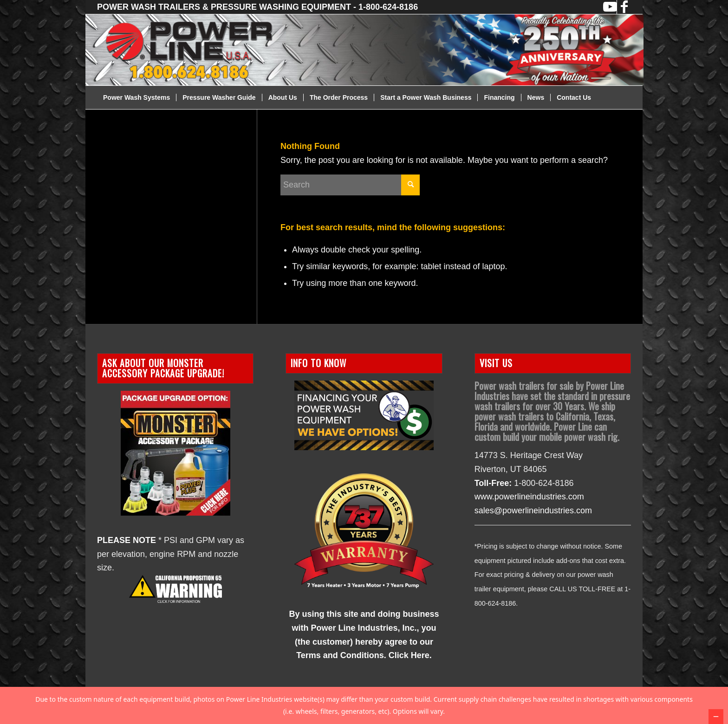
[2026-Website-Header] (376, 50)
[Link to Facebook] (624, 7)
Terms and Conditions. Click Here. (364, 655)
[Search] (350, 185)
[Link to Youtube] (610, 7)
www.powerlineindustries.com (529, 497)
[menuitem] (136, 97)
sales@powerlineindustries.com (533, 511)
